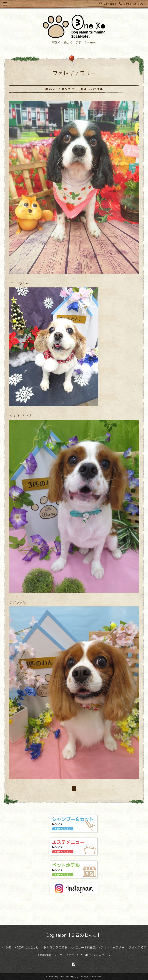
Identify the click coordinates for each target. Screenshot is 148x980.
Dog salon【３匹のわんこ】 (74, 935)
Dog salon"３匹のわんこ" (67, 977)
